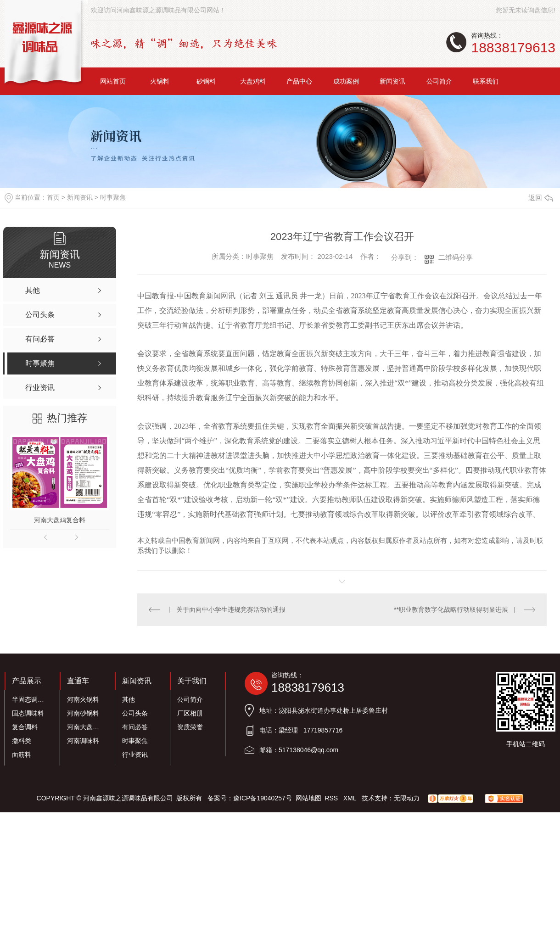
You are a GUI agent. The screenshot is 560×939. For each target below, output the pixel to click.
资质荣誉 (190, 727)
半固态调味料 (31, 699)
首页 (53, 197)
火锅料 (160, 81)
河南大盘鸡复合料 (60, 520)
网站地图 (308, 798)
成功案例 (346, 81)
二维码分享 (456, 257)
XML (351, 798)
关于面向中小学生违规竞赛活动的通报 (231, 609)
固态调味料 (28, 713)
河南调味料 (83, 741)
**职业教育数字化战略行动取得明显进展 (451, 609)
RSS (332, 798)
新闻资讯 (392, 81)
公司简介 (439, 81)
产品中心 (299, 81)
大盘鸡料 (253, 81)
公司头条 (135, 713)
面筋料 (22, 755)
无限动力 (407, 798)
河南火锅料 (83, 699)
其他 (129, 699)
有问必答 (135, 727)
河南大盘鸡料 (86, 727)
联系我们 (486, 81)
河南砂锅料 (83, 713)
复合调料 (25, 727)
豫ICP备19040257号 (263, 798)
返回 (541, 198)
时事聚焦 (113, 197)
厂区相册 (190, 713)
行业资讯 (135, 755)
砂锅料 (206, 81)
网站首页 (113, 81)
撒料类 (22, 741)
